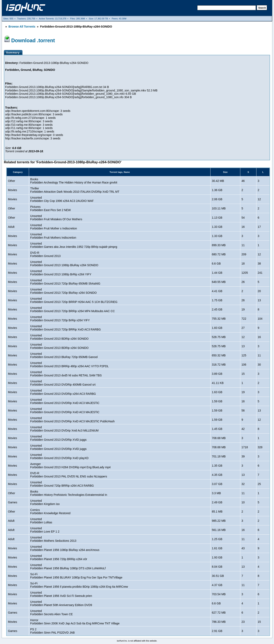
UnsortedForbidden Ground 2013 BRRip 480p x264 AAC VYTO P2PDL (69, 365)
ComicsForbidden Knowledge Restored (50, 512)
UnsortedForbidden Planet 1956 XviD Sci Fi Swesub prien (61, 594)
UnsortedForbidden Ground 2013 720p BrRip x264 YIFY (60, 319)
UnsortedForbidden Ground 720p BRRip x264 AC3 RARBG (62, 484)
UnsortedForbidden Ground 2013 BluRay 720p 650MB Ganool (64, 355)
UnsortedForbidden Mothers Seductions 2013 (53, 539)
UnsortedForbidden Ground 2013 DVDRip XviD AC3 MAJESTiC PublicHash (72, 420)
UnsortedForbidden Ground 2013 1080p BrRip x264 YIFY (61, 273)
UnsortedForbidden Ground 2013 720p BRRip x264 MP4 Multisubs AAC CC (72, 309)
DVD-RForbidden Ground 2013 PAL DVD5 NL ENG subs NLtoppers (69, 475)
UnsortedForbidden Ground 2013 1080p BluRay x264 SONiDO (64, 264)
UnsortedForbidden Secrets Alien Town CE (51, 613)
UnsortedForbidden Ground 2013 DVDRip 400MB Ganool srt (63, 383)
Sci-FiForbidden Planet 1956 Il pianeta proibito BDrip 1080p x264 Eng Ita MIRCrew (79, 585)
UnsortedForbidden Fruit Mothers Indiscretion (53, 236)
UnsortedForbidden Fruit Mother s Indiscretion (54, 227)
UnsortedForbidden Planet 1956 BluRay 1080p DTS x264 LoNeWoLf (68, 567)
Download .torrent (33, 40)
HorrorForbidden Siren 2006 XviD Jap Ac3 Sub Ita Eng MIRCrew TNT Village (75, 622)
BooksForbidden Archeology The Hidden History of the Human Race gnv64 (74, 181)
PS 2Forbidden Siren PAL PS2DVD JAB (52, 631)
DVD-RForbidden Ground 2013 (45, 254)
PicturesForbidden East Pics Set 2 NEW (50, 208)
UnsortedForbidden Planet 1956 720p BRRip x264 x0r (59, 557)
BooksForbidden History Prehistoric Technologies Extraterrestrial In (69, 493)
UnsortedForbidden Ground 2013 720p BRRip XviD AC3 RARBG (66, 328)
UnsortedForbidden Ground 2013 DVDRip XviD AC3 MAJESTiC (65, 401)
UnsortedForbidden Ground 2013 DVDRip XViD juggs (58, 438)
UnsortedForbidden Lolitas (41, 521)
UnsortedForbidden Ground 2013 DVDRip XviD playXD (59, 456)
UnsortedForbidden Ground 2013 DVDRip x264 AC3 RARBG (63, 392)
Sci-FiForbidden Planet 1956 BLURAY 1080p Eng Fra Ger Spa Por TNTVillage (76, 576)
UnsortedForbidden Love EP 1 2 (45, 530)
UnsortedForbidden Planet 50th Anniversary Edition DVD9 (61, 603)
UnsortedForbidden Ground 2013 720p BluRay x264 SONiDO (63, 291)
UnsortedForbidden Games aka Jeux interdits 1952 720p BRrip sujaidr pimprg (74, 245)
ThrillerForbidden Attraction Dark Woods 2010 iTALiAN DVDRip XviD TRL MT (75, 190)
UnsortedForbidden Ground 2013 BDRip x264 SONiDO (59, 337)
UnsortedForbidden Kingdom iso (45, 502)
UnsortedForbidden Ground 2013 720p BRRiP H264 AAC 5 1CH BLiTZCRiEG (74, 300)
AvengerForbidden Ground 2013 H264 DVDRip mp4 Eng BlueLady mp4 (70, 466)
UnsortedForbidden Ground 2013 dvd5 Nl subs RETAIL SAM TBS (66, 374)
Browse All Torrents (22, 27)
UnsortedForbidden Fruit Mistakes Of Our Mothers (56, 218)
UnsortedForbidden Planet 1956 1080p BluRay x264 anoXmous (65, 548)
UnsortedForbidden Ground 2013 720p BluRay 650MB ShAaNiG (65, 282)
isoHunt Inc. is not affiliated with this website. (137, 641)
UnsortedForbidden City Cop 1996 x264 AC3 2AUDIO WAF (62, 199)
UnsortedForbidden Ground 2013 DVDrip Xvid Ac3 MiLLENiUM (64, 429)
